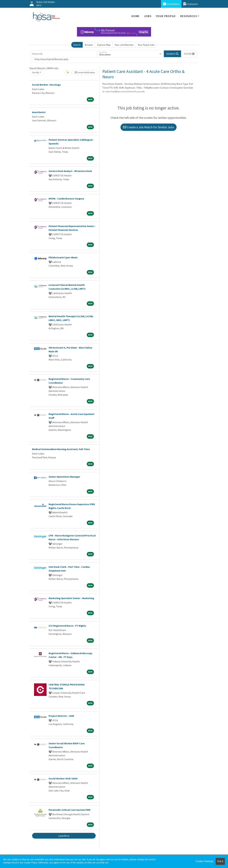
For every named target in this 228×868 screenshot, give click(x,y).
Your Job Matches (124, 45)
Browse (89, 45)
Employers (191, 4)
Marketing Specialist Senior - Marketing (71, 598)
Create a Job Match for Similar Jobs (149, 127)
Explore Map (104, 45)
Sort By (36, 72)
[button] (189, 54)
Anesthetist (39, 112)
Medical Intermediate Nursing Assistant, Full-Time (61, 449)
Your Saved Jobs (146, 45)
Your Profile (166, 16)
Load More (64, 836)
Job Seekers (171, 4)
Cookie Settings (204, 861)
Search (77, 45)
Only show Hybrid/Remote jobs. (52, 59)
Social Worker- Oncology (46, 85)
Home (135, 16)
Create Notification (85, 72)
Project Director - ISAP (61, 716)
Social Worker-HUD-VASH (63, 778)
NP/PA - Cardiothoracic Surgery (66, 199)
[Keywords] (64, 54)
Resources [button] (188, 16)
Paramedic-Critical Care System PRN (70, 810)
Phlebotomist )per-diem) (63, 257)
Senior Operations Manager (64, 477)
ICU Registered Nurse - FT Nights (67, 626)
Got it (220, 861)
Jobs (148, 16)
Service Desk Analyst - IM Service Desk (70, 171)
